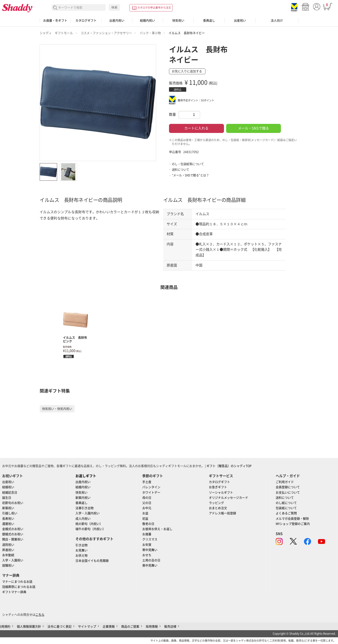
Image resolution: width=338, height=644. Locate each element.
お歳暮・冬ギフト (55, 21)
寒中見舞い (150, 550)
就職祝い (8, 565)
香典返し (209, 21)
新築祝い (8, 508)
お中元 (147, 508)
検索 (114, 7)
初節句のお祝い (13, 503)
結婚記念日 (10, 492)
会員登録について (288, 487)
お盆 (145, 513)
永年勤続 (8, 555)
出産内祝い (117, 21)
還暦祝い (8, 524)
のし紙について (286, 503)
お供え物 (81, 556)
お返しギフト (86, 476)
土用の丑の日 (151, 560)
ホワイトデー (151, 492)
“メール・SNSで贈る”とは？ (190, 175)
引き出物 (81, 545)
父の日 (147, 503)
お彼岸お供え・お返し (157, 529)
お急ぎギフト (218, 487)
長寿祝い (8, 519)
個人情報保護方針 (29, 627)
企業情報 (109, 627)
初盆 (145, 519)
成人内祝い (83, 519)
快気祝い (178, 21)
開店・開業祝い (13, 539)
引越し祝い (10, 513)
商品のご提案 (130, 627)
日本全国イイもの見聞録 (92, 561)
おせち (147, 555)
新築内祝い (83, 498)
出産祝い (240, 21)
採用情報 (152, 627)
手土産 (147, 482)
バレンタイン (151, 487)
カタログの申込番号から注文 (154, 8)
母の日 (147, 498)
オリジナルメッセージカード (228, 498)
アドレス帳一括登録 (222, 513)
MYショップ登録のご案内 (293, 524)
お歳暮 (147, 534)
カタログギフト (86, 21)
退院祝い (8, 545)
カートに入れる (196, 128)
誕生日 (7, 498)
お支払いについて (288, 492)
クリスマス (150, 539)
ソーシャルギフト (221, 492)
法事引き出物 (84, 508)
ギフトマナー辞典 (14, 592)
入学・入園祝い (13, 560)
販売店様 (170, 627)
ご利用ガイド (285, 482)
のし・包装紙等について (188, 164)
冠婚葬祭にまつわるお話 (19, 587)
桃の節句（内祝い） (89, 524)
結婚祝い (8, 487)
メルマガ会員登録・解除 (292, 519)
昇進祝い (8, 550)
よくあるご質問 (286, 513)
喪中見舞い (150, 565)
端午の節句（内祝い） (91, 529)
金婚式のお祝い (13, 529)
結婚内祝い (147, 21)
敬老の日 (148, 524)
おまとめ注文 (218, 508)
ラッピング (216, 503)
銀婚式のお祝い (13, 534)
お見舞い (81, 550)
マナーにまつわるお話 (17, 582)
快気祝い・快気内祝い (57, 409)
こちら (40, 615)
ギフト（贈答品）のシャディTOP (229, 466)
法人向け (277, 21)
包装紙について (286, 508)
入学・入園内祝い (88, 513)
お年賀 (147, 545)
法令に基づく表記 (59, 627)
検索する (55, 8)
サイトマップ (87, 627)
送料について (181, 170)
